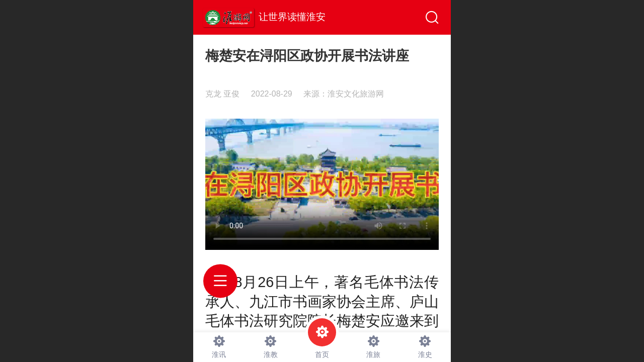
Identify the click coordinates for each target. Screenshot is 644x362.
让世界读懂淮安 (292, 17)
